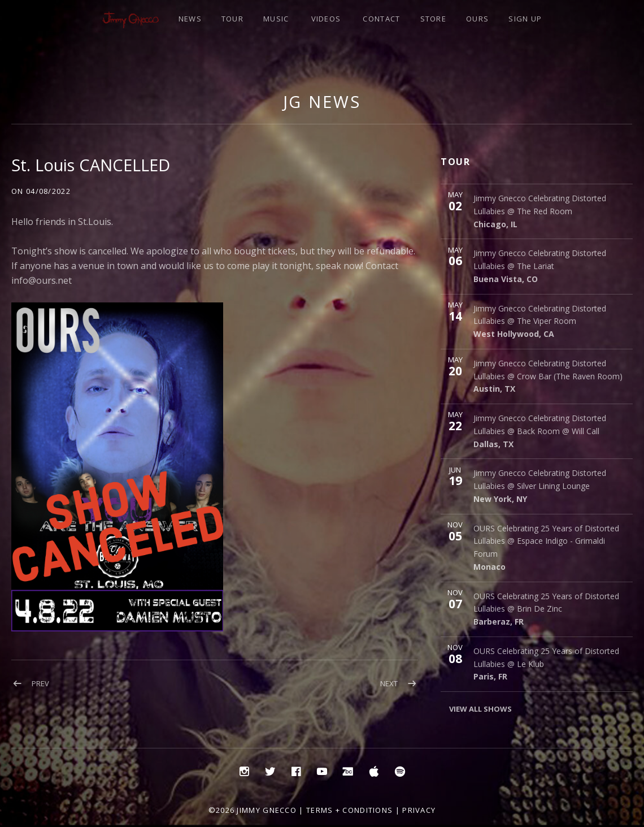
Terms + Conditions (349, 810)
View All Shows (480, 709)
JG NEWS (322, 101)
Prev (40, 683)
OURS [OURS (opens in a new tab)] (477, 19)
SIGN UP (525, 19)
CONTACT (381, 19)
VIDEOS (326, 19)
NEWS (190, 19)
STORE (434, 19)
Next (389, 683)
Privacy (419, 810)
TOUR (232, 19)
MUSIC (276, 19)
